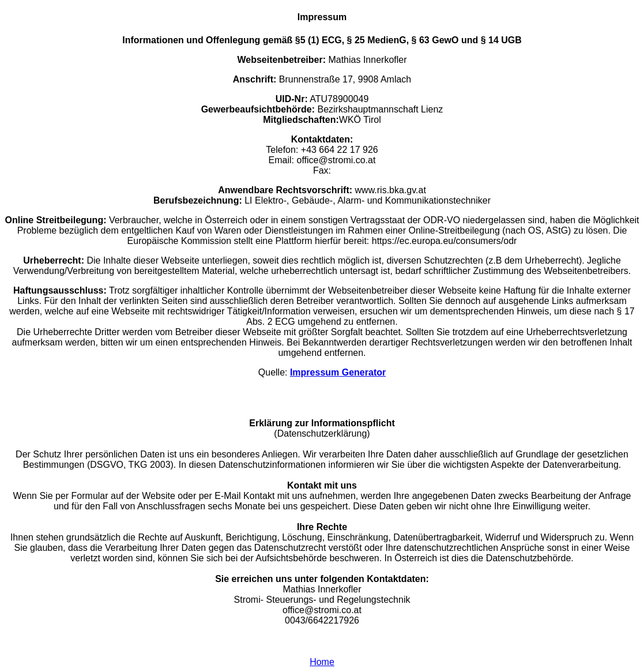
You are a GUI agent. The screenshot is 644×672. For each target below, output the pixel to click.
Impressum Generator (338, 372)
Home (322, 662)
